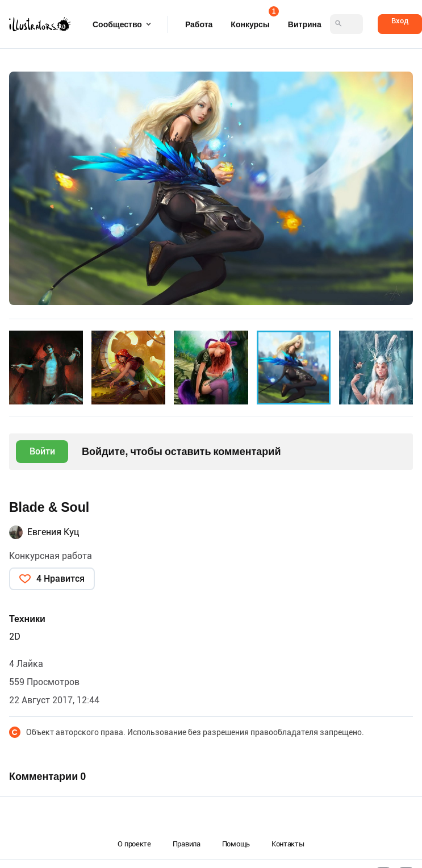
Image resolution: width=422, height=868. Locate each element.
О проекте (134, 844)
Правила (187, 844)
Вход (400, 21)
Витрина (305, 24)
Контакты (288, 844)
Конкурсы (250, 21)
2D (15, 637)
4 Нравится (60, 579)
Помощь (236, 844)
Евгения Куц (53, 532)
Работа (199, 24)
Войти (42, 451)
